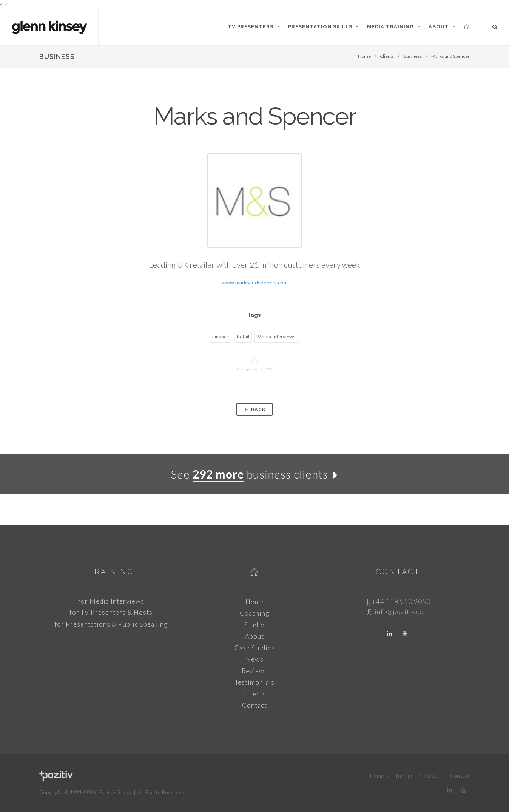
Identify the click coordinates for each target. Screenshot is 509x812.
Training (111, 572)
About (254, 636)
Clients (387, 56)
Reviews (255, 671)
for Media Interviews (111, 601)
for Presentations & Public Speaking (111, 624)
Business (413, 56)
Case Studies (255, 648)
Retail (243, 337)
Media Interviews (276, 337)
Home (364, 56)
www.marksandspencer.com (255, 282)
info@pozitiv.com (402, 612)
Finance (221, 337)
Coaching (254, 613)
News (255, 659)
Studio (254, 625)
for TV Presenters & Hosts (111, 612)
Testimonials (255, 682)
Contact (254, 705)
